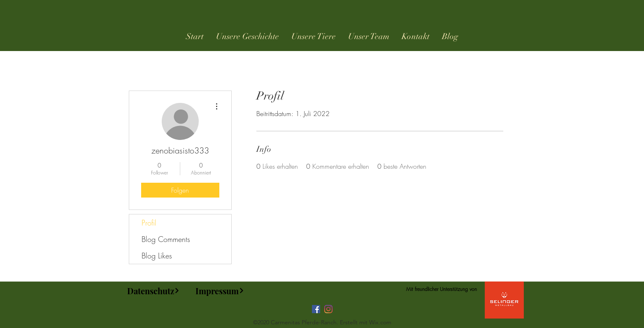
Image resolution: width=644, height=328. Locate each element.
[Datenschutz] (154, 291)
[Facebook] (316, 309)
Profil (149, 223)
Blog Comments (166, 239)
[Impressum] (220, 291)
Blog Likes (157, 256)
